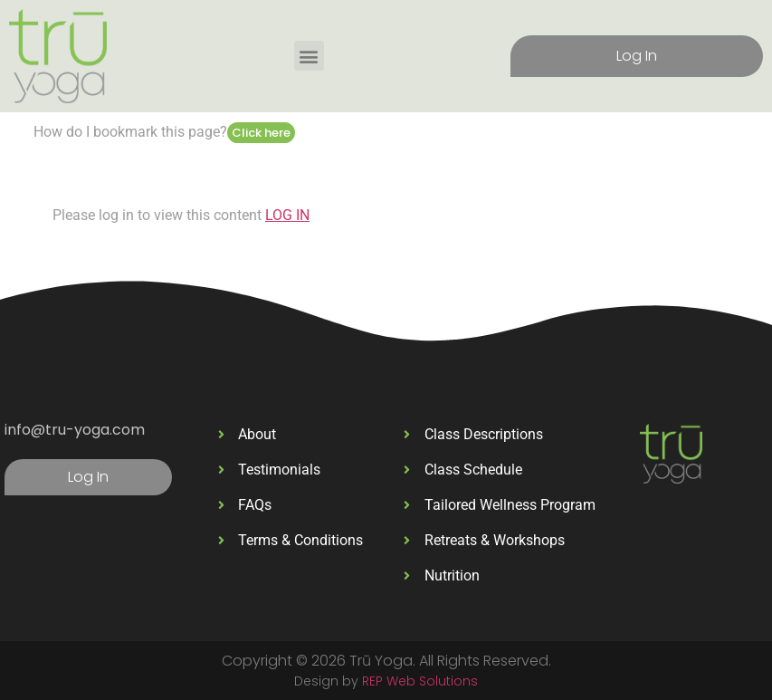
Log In (637, 56)
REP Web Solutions (420, 681)
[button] (309, 56)
